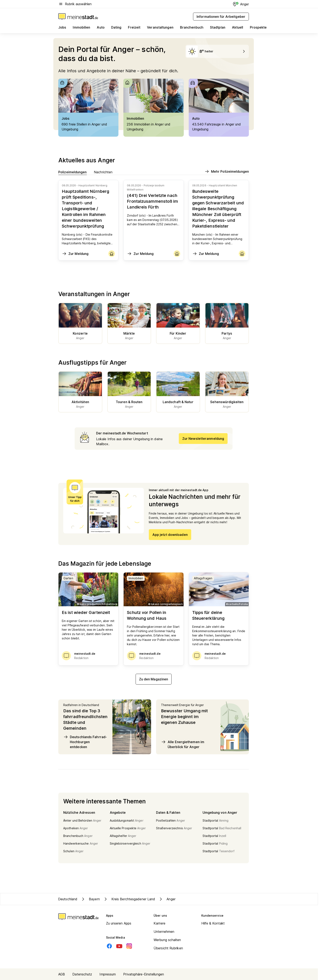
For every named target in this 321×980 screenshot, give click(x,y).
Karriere (159, 923)
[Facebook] (109, 946)
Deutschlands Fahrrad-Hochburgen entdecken (85, 742)
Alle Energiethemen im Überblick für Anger (183, 744)
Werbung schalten (167, 940)
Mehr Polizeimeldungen (227, 171)
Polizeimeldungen (73, 172)
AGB (62, 974)
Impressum (108, 974)
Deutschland (68, 899)
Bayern (90, 899)
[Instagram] (129, 946)
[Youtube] (119, 946)
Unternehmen (164, 932)
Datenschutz (82, 974)
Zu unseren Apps (119, 923)
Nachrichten (103, 172)
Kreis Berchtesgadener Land (129, 899)
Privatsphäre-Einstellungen (144, 974)
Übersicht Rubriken (168, 948)
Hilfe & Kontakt (213, 923)
